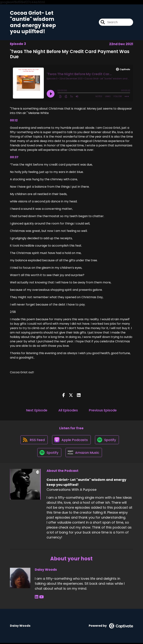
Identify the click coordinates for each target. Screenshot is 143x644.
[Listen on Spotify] (107, 440)
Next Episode (37, 410)
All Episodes (68, 410)
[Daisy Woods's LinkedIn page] (37, 598)
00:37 (14, 157)
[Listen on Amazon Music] (84, 454)
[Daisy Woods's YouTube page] (41, 598)
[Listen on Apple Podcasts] (71, 440)
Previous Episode (103, 410)
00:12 (14, 121)
